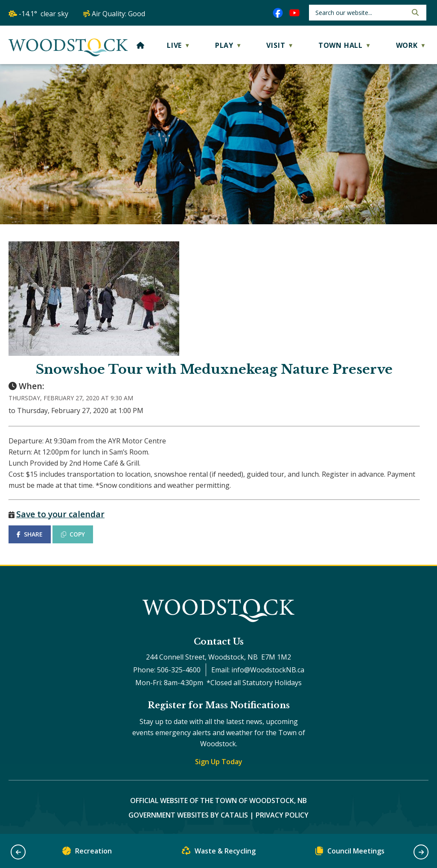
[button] (414, 12)
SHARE (30, 534)
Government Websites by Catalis (188, 815)
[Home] (141, 45)
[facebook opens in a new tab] (278, 13)
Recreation (87, 853)
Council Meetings (350, 853)
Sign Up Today (219, 762)
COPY (73, 534)
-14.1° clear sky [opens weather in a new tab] (44, 14)
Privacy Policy (282, 815)
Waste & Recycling (219, 853)
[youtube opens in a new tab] (294, 13)
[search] (360, 13)
